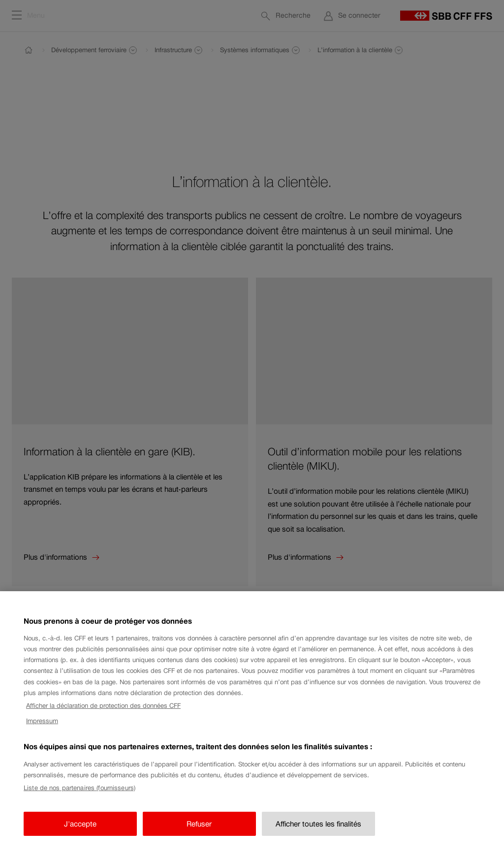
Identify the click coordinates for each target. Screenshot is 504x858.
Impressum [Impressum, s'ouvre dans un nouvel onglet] (42, 728)
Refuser (199, 831)
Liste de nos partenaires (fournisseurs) (79, 795)
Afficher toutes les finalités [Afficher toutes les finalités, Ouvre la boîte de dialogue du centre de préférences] (318, 831)
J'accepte (80, 831)
